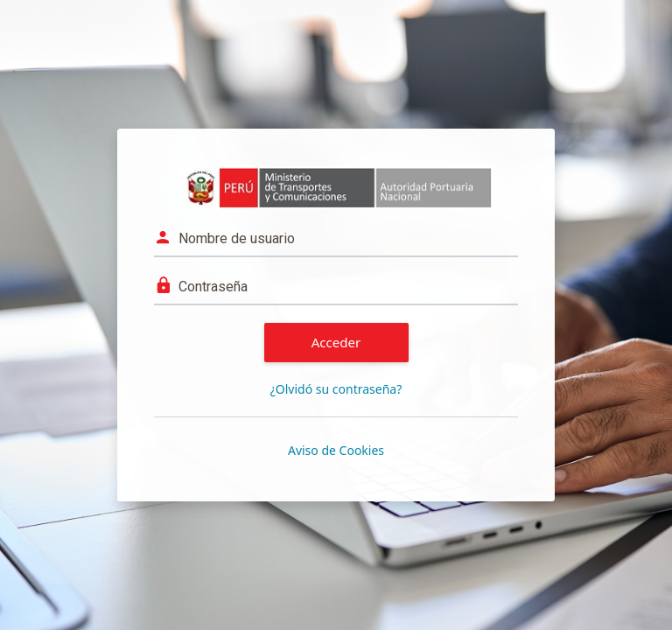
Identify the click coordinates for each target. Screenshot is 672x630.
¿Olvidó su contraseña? (336, 389)
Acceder (336, 342)
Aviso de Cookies (336, 450)
